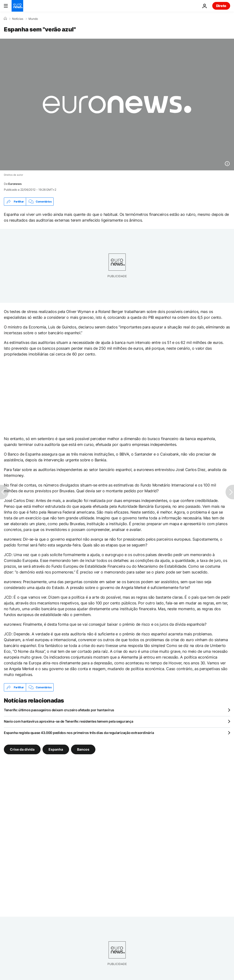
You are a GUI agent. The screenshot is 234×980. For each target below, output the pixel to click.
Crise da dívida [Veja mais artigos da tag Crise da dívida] (22, 749)
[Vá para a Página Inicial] (17, 6)
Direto (221, 6)
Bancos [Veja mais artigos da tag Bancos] (83, 749)
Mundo (33, 19)
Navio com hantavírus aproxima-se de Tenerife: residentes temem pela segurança (68, 721)
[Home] (5, 19)
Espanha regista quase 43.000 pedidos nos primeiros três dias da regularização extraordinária (79, 733)
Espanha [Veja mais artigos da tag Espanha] (56, 749)
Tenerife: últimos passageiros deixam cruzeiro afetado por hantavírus (59, 710)
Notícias (18, 19)
